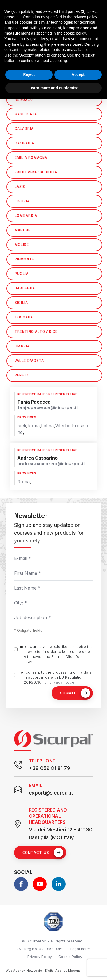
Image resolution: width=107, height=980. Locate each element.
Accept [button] (78, 74)
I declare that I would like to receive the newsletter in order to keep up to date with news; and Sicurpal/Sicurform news (58, 654)
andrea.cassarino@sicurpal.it (51, 464)
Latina (47, 426)
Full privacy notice (58, 682)
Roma (34, 426)
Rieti (22, 426)
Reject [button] (29, 74)
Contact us (43, 853)
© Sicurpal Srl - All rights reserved (52, 941)
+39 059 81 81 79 (49, 768)
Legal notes (81, 949)
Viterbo (63, 426)
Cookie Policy (70, 957)
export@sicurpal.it (51, 793)
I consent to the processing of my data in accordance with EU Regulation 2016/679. (58, 677)
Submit (75, 693)
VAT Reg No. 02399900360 (40, 949)
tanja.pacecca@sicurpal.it (48, 408)
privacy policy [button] (85, 17)
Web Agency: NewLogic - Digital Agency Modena (43, 971)
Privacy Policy (40, 957)
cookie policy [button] (75, 33)
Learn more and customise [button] (53, 88)
